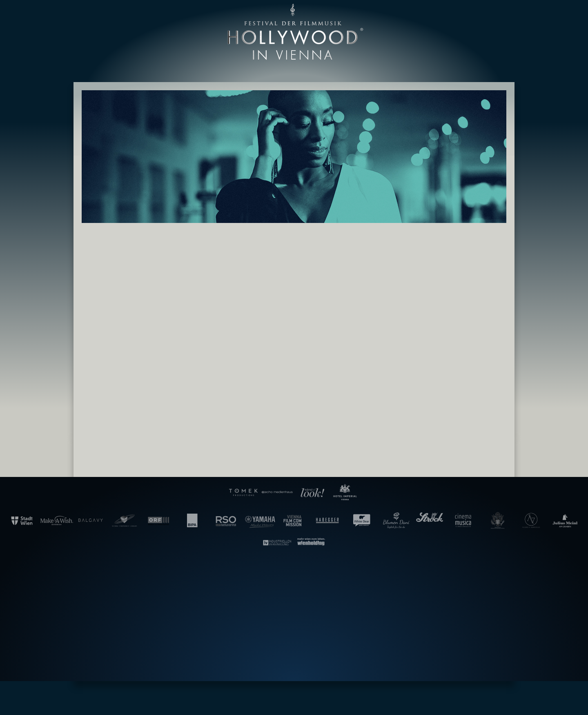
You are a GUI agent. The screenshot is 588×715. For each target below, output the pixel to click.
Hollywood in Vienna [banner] (294, 32)
